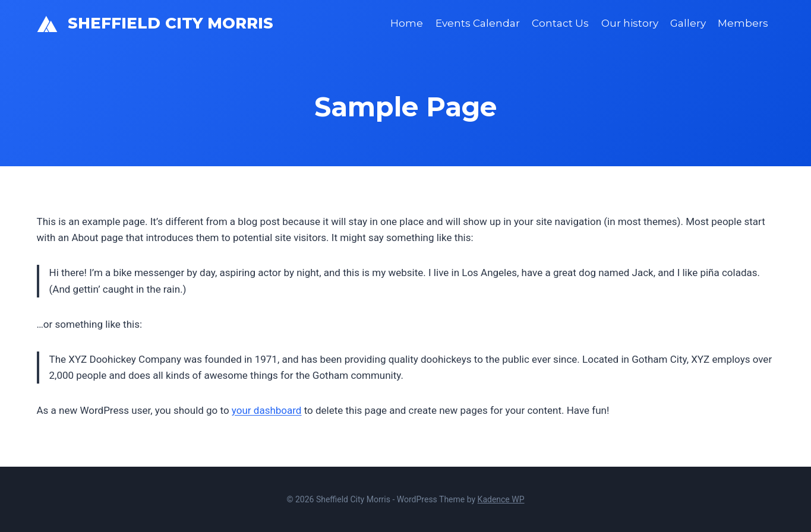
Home (407, 23)
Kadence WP (501, 499)
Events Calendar (478, 23)
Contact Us (560, 23)
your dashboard (267, 410)
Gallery (688, 23)
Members (743, 23)
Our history (630, 23)
